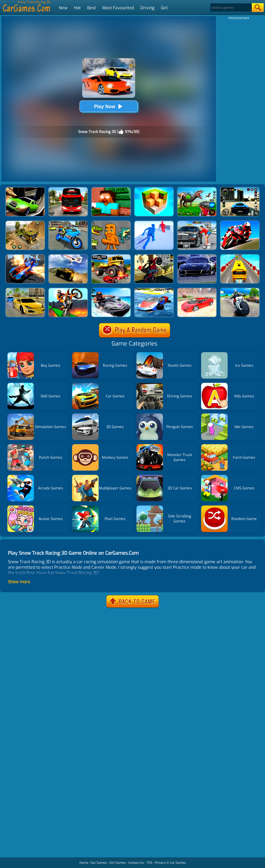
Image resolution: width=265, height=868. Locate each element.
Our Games (99, 863)
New (63, 8)
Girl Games (118, 863)
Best (92, 8)
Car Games (178, 863)
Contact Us (136, 863)
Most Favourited (118, 8)
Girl (164, 8)
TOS (149, 863)
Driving (147, 8)
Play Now (109, 106)
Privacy (160, 863)
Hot (77, 8)
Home (84, 863)
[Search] (231, 8)
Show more (19, 582)
